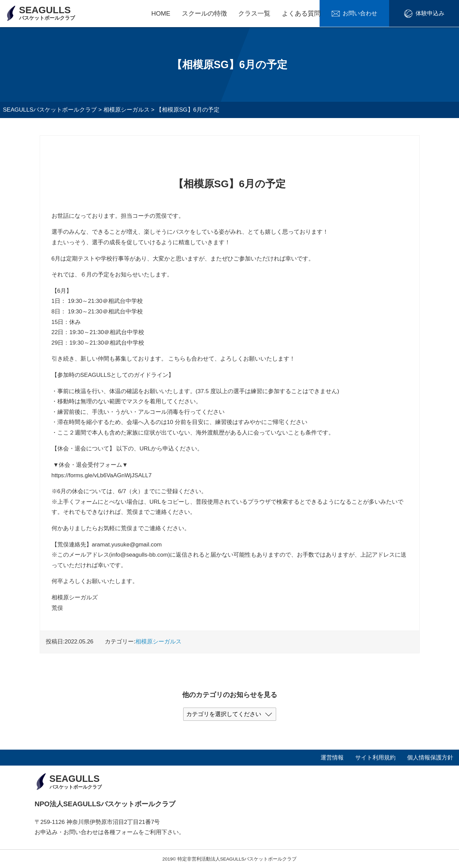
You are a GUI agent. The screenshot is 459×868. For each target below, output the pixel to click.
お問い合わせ (370, 14)
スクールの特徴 (204, 13)
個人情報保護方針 (430, 757)
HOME (161, 13)
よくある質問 (301, 13)
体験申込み (433, 14)
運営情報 (332, 757)
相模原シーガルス (158, 642)
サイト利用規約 (375, 757)
